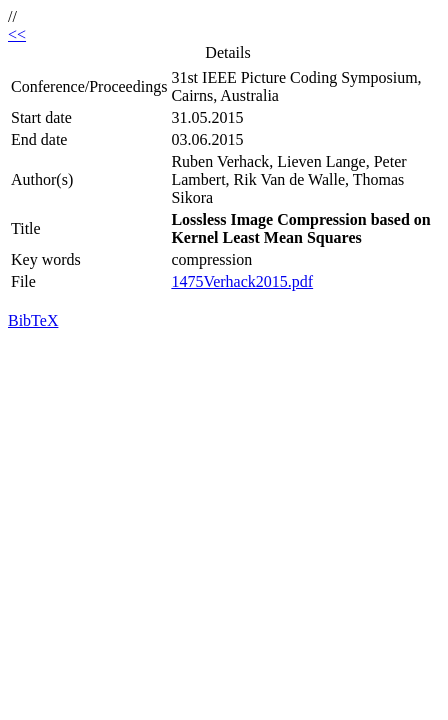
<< (17, 34)
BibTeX (33, 320)
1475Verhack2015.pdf (242, 281)
